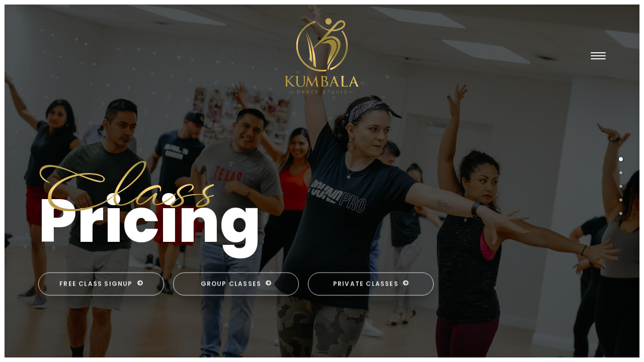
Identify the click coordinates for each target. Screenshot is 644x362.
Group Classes (236, 314)
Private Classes (371, 314)
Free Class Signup (101, 314)
